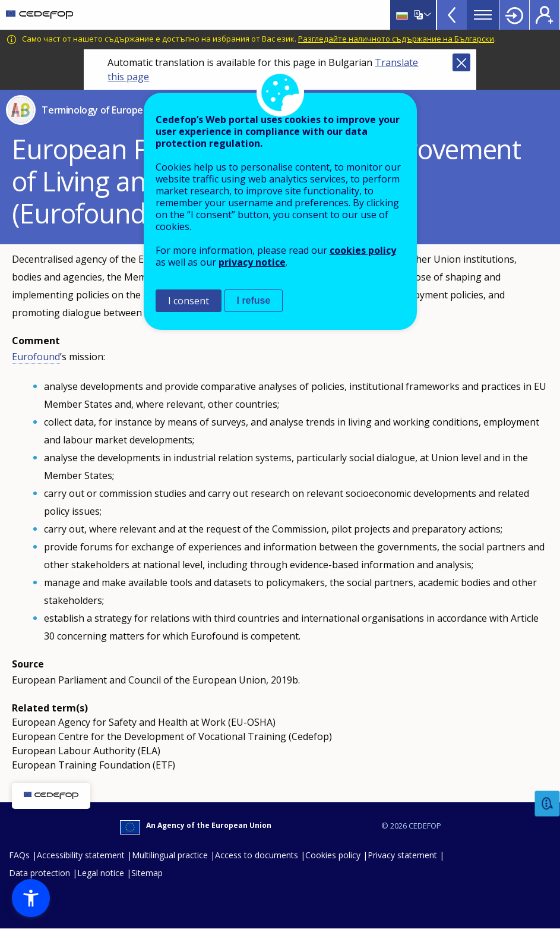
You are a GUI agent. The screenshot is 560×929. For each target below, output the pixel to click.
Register (545, 15)
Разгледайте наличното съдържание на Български (396, 39)
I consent (189, 301)
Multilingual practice (170, 855)
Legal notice (101, 873)
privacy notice (252, 262)
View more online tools (452, 15)
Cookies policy (333, 855)
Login (514, 15)
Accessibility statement (81, 855)
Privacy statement (402, 855)
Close (461, 62)
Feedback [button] (548, 804)
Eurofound (36, 357)
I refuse (254, 300)
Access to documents (257, 855)
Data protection (39, 873)
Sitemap (147, 873)
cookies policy (363, 250)
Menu (483, 15)
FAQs (19, 855)
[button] (31, 898)
